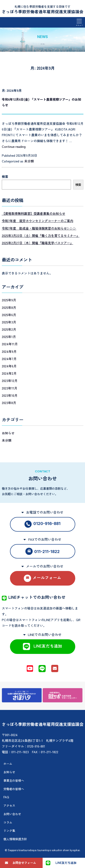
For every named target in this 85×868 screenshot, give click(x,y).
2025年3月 (9, 322)
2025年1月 (9, 337)
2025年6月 (9, 315)
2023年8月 (9, 403)
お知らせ (8, 433)
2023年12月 (10, 381)
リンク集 (9, 831)
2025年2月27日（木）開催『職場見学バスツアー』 (38, 243)
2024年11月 (10, 344)
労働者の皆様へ (14, 789)
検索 (5, 177)
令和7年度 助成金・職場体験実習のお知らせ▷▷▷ (39, 228)
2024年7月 (9, 359)
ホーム (8, 764)
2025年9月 (9, 300)
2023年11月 (10, 388)
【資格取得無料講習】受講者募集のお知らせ (34, 213)
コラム (8, 822)
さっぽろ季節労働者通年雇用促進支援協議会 (43, 12)
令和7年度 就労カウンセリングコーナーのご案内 (38, 221)
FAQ (6, 797)
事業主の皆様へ (14, 780)
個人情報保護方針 (15, 839)
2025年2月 (9, 329)
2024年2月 (9, 373)
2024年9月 (9, 351)
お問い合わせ (12, 814)
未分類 (29, 161)
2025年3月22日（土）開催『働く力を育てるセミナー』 (41, 236)
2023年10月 (10, 395)
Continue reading (14, 146)
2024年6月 (9, 366)
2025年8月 (9, 307)
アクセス (9, 805)
